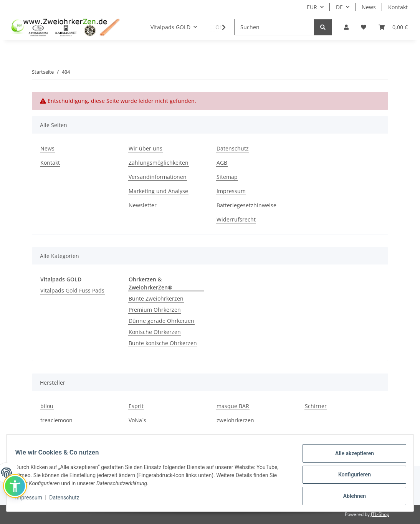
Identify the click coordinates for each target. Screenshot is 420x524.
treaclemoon (56, 420)
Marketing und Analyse (158, 191)
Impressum (32, 500)
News (369, 7)
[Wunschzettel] (364, 27)
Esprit (136, 406)
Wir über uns (146, 148)
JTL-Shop (380, 514)
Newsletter (143, 205)
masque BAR (233, 406)
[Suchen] (274, 27)
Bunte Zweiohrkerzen (156, 298)
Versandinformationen (158, 177)
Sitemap (227, 177)
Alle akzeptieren (351, 457)
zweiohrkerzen (235, 420)
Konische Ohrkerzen (155, 332)
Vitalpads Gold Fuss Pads (72, 290)
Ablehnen (351, 497)
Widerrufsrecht (236, 219)
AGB (222, 163)
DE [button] (339, 7)
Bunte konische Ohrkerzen (163, 343)
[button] (346, 27)
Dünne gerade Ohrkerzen (161, 321)
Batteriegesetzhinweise (246, 205)
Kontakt (398, 7)
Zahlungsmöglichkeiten (159, 163)
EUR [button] (312, 7)
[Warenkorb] (393, 27)
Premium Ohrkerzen (155, 310)
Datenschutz (68, 500)
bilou (47, 406)
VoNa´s (137, 420)
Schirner (316, 406)
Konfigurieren (351, 477)
